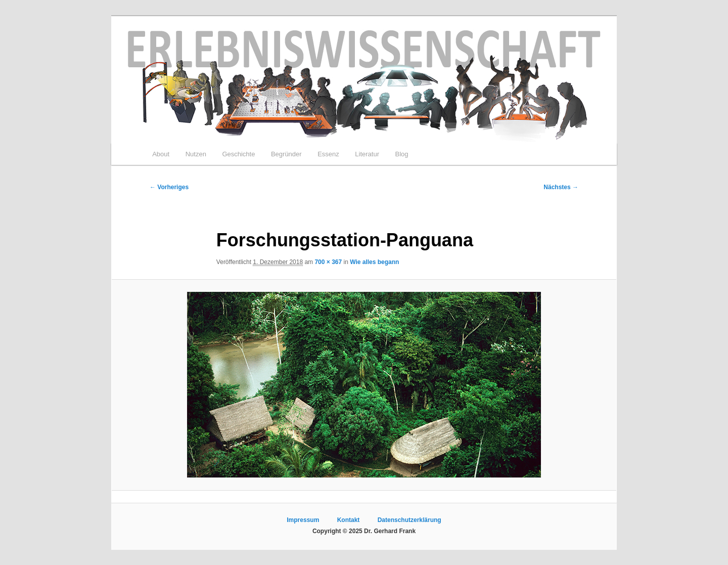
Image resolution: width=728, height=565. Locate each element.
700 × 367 (328, 262)
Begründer (286, 154)
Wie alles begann (374, 262)
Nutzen (196, 154)
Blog (401, 154)
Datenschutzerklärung (409, 520)
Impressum (303, 520)
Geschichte (238, 154)
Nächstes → (561, 187)
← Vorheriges (169, 187)
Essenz (328, 154)
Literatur (367, 154)
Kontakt (349, 520)
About (161, 154)
